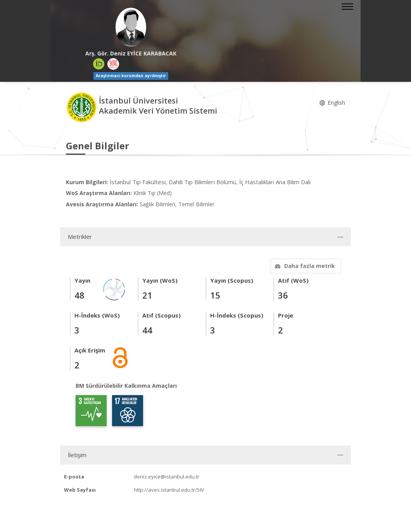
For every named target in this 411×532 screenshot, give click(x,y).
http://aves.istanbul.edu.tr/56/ (169, 490)
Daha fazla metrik (304, 266)
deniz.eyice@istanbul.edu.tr (167, 477)
